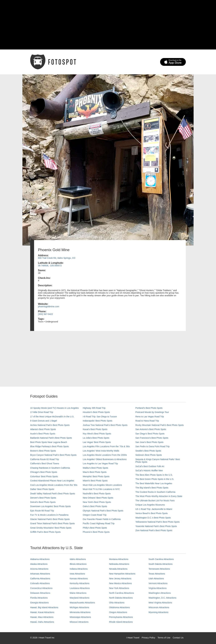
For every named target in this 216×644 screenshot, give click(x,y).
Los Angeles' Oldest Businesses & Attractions (105, 459)
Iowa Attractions (77, 574)
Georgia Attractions (39, 603)
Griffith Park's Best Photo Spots (45, 532)
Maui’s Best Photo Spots (95, 472)
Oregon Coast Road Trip (95, 515)
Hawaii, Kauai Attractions (42, 612)
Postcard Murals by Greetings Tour (152, 412)
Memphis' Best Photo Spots (96, 476)
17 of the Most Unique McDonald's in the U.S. (52, 417)
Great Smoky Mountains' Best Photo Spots (51, 528)
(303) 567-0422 (45, 314)
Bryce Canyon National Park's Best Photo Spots (53, 455)
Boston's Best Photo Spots (43, 451)
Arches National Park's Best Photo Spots (50, 425)
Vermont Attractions (158, 583)
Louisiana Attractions (80, 588)
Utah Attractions (156, 578)
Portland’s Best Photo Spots (149, 408)
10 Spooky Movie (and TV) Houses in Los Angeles (54, 408)
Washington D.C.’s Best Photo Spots (153, 518)
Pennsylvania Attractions (121, 617)
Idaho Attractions (78, 559)
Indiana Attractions (79, 569)
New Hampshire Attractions (122, 574)
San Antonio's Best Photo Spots (151, 429)
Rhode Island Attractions (121, 622)
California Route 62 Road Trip (45, 459)
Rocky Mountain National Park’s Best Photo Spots (160, 425)
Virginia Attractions (158, 588)
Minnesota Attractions (80, 612)
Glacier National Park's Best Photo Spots (50, 519)
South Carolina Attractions (161, 559)
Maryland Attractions (80, 598)
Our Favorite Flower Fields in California (102, 519)
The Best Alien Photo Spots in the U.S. (154, 475)
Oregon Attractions (118, 612)
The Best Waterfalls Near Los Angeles (154, 483)
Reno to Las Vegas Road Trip (150, 417)
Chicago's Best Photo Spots (44, 472)
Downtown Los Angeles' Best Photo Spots (50, 506)
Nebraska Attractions (119, 564)
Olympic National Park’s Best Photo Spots (103, 511)
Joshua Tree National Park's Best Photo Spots (105, 425)
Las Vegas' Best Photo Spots (97, 442)
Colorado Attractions (40, 583)
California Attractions (40, 578)
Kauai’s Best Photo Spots (95, 429)
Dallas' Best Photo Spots (42, 489)
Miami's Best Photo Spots (95, 481)
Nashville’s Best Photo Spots (97, 494)
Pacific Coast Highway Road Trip (99, 523)
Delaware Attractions (40, 593)
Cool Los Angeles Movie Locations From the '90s (54, 485)
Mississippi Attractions (80, 617)
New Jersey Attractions (120, 578)
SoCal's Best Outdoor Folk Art (150, 466)
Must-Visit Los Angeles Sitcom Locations (102, 485)
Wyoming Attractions (158, 612)
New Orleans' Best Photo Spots (98, 498)
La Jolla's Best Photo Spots (96, 438)
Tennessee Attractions (159, 569)
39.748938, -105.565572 (50, 266)
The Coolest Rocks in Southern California (155, 492)
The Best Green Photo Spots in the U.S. (155, 479)
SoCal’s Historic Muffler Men (149, 471)
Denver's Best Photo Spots (43, 498)
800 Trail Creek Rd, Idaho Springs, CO (57, 258)
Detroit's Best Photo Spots (43, 502)
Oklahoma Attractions (119, 607)
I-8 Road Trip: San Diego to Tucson (100, 417)
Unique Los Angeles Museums (150, 505)
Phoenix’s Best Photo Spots (96, 532)
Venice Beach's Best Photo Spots (151, 513)
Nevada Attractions (118, 569)
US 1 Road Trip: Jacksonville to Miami (154, 509)
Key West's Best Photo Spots (97, 434)
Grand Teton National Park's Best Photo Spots (52, 523)
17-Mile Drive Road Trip (42, 412)
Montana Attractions (119, 559)
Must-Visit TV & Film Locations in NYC (101, 489)
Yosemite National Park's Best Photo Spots (156, 526)
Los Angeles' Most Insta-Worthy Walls (101, 451)
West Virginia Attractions (160, 603)
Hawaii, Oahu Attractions (42, 622)
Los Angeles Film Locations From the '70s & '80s (106, 446)
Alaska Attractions (39, 564)
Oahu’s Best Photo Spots (95, 506)
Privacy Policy (148, 638)
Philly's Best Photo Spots (95, 528)
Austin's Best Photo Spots (43, 434)
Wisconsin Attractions (159, 607)
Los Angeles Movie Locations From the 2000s (105, 455)
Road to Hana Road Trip (147, 421)
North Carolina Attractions (122, 593)
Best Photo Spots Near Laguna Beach (49, 442)
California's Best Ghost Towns (45, 464)
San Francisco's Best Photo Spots (152, 438)
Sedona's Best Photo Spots (149, 455)
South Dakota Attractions (161, 564)
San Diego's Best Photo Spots (150, 434)
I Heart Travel (133, 638)
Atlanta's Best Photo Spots (43, 429)
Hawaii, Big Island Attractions (44, 607)
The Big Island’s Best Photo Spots (152, 488)
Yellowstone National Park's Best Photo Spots (157, 522)
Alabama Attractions (40, 559)
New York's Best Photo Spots (97, 502)
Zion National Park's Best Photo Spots (154, 530)
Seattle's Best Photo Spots (148, 451)
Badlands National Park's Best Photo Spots (51, 438)
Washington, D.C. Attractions (162, 598)
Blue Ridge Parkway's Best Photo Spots (49, 446)
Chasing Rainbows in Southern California (50, 468)
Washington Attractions (160, 593)
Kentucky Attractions (80, 583)
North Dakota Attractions (121, 598)
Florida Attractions (39, 598)
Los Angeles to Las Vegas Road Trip (100, 464)
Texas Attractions (157, 574)
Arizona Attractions (39, 569)
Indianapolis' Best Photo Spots (97, 421)
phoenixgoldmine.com (49, 307)
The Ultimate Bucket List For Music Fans (155, 501)
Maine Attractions (78, 593)
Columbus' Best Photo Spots (44, 476)
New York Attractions (119, 588)
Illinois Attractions (78, 564)
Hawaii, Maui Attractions (42, 617)
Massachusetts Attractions (82, 603)
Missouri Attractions (79, 622)
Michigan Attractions (79, 607)
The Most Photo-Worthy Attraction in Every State (159, 496)
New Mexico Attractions (120, 583)
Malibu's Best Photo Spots (95, 468)
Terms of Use (164, 638)
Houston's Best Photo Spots (96, 412)
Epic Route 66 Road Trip (42, 511)
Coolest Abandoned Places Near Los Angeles (52, 481)
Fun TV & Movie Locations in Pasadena (49, 515)
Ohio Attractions (117, 603)
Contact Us (178, 638)
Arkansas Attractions (40, 574)
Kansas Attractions (79, 578)
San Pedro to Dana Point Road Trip (152, 446)
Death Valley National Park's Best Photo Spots (53, 494)
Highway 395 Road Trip (94, 408)
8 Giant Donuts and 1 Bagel (44, 421)
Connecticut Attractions (41, 588)
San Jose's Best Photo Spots (149, 442)
